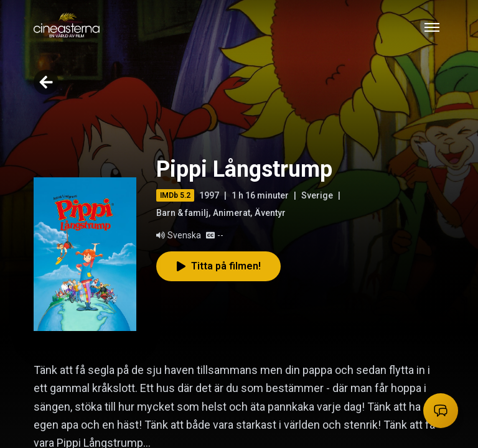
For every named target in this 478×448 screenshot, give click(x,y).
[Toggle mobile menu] (432, 27)
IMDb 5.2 (175, 195)
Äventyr (270, 213)
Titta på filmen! (218, 266)
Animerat (232, 213)
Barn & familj (182, 213)
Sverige (317, 195)
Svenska (179, 235)
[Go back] (46, 82)
